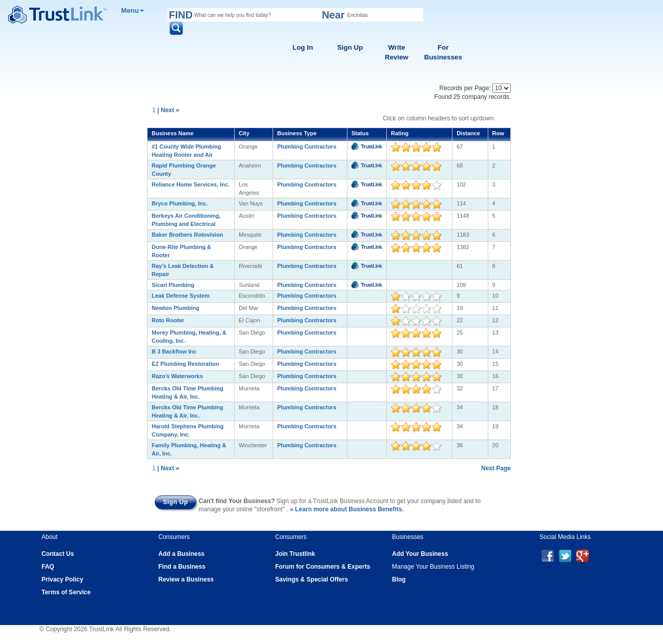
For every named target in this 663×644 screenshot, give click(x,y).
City (244, 133)
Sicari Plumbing (173, 285)
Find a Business (182, 567)
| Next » (168, 110)
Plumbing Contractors (307, 147)
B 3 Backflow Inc (174, 351)
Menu (132, 11)
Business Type (297, 133)
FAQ (48, 567)
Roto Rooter (168, 320)
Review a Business (186, 579)
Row (498, 133)
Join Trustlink (295, 554)
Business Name (173, 133)
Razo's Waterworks (177, 376)
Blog (399, 579)
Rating (400, 133)
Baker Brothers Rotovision (187, 235)
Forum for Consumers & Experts (323, 567)
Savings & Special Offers (312, 579)
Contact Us (58, 554)
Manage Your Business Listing (433, 567)
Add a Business (181, 554)
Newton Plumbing (175, 308)
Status (360, 133)
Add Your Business (420, 554)
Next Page (496, 468)
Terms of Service (66, 592)
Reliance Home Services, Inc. (191, 184)
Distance (468, 133)
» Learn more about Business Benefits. (347, 509)
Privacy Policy (62, 579)
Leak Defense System (181, 296)
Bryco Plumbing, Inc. (180, 203)
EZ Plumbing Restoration (185, 364)
